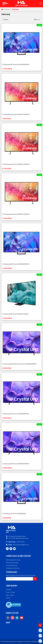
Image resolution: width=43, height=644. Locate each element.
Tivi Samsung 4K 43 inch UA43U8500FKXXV (16, 414)
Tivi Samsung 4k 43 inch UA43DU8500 (14, 514)
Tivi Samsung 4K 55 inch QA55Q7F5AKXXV (15, 314)
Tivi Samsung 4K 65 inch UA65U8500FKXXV (16, 464)
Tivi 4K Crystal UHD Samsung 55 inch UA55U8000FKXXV (19, 364)
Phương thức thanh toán (13, 568)
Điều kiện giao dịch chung (13, 560)
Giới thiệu (9, 590)
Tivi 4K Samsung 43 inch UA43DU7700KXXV (16, 114)
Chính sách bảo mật (12, 565)
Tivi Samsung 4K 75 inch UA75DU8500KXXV (16, 64)
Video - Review (10, 595)
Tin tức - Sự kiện (10, 592)
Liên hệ (8, 598)
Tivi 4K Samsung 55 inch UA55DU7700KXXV (16, 164)
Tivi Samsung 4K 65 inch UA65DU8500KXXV (16, 264)
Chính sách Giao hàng (12, 563)
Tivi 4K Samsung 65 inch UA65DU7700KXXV (16, 214)
